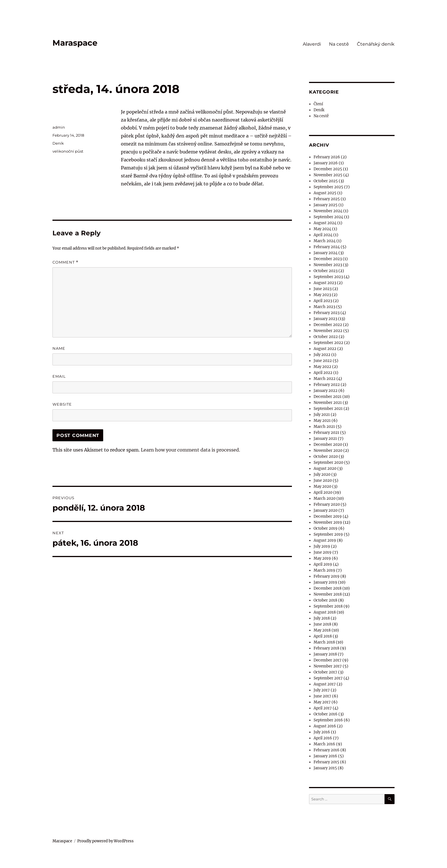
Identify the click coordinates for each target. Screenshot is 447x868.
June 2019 (323, 552)
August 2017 (325, 684)
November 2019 (328, 522)
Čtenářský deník (376, 44)
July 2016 (322, 732)
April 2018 (323, 636)
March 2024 (325, 241)
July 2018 (322, 618)
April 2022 (323, 373)
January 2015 (325, 768)
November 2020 (328, 451)
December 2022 (328, 325)
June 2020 (323, 480)
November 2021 (328, 403)
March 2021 (324, 427)
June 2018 (322, 624)
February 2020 (327, 504)
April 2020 (323, 492)
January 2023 (325, 319)
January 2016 (325, 756)
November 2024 (328, 211)
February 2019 (327, 576)
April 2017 (323, 708)
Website (62, 404)
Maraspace (75, 43)
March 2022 (325, 379)
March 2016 (324, 744)
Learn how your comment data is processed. (190, 450)
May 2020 (322, 486)
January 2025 (326, 205)
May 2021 (322, 421)
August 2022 (325, 349)
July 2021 (322, 415)
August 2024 (325, 223)
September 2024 (328, 217)
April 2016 (323, 738)
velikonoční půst (68, 151)
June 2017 (322, 696)
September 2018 (328, 606)
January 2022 (326, 391)
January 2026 (326, 163)
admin (59, 127)
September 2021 (328, 409)
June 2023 (323, 289)
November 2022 (328, 331)
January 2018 (325, 654)
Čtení (318, 104)
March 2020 (325, 498)
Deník (58, 143)
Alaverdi (312, 44)
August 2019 (325, 540)
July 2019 (322, 546)
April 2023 (323, 301)
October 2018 (325, 600)
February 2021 (326, 433)
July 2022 (322, 355)
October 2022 (326, 337)
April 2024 (323, 235)
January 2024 (326, 253)
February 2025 (327, 199)
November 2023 (328, 265)
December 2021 (328, 397)
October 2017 (325, 672)
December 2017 (328, 660)
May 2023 (322, 295)
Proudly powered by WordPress (105, 841)
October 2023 (326, 271)
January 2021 (325, 439)
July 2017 (322, 690)
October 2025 (326, 181)
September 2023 (328, 277)
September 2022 (328, 343)
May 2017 (322, 702)
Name (59, 348)
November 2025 (328, 175)
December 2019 (328, 516)
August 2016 (325, 726)
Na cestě (339, 44)
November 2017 (328, 666)
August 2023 (325, 283)
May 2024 (322, 229)
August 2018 (325, 612)
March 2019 (324, 570)
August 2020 (325, 469)
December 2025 (328, 169)
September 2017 (328, 678)
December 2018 (328, 588)
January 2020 (326, 510)
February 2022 (327, 385)
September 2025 (328, 187)
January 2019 (325, 582)
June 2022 (323, 361)
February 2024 (327, 247)
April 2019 (323, 564)
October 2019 (326, 528)
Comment (65, 262)
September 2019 (328, 534)
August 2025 (325, 193)
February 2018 (326, 648)
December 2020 (328, 445)
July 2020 (322, 475)
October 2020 (326, 457)
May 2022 (322, 367)
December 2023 (328, 259)
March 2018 (324, 642)
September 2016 (328, 720)
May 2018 (322, 630)
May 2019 (322, 558)
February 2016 (327, 750)
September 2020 (328, 463)
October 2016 (326, 714)
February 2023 (327, 313)
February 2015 (326, 762)
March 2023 (324, 307)
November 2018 (328, 594)
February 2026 (327, 157)
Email (59, 376)
